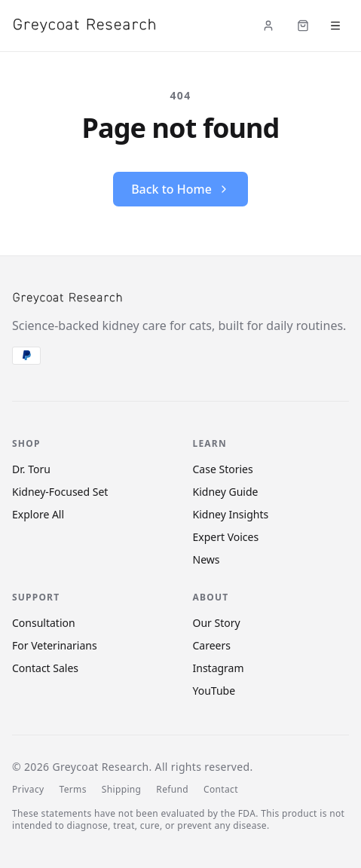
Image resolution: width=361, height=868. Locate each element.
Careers (212, 645)
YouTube (214, 691)
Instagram (219, 668)
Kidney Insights (231, 514)
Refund (172, 790)
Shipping (122, 790)
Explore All (38, 514)
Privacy (28, 790)
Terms (72, 790)
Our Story (217, 623)
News (207, 559)
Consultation (44, 623)
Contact (221, 790)
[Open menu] (335, 26)
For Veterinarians (55, 645)
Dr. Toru (31, 469)
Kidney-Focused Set (60, 492)
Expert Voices (226, 537)
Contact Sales (45, 668)
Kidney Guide (226, 492)
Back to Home (180, 189)
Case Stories (223, 469)
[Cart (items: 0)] (303, 26)
